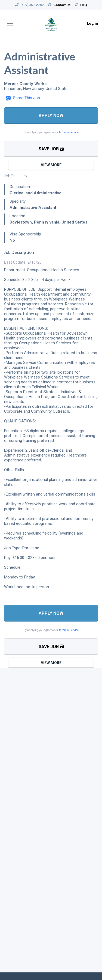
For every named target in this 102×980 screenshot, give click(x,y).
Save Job (51, 149)
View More (51, 165)
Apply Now (51, 116)
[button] (23, 98)
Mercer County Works (25, 84)
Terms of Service (69, 132)
